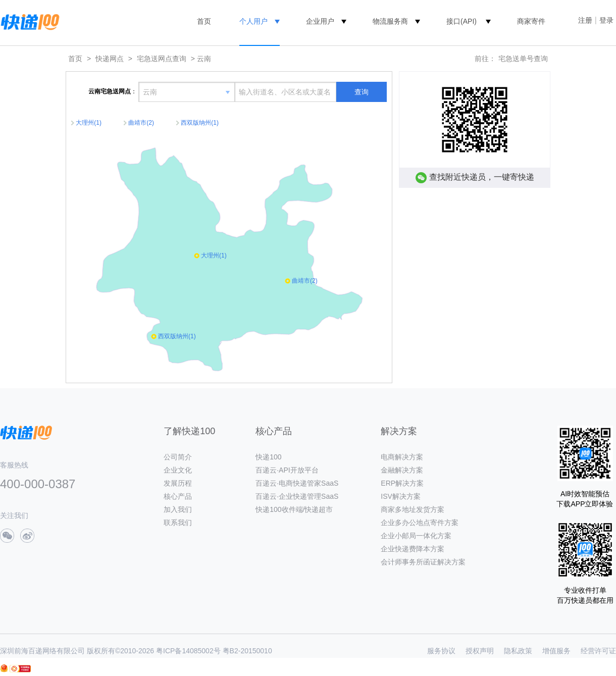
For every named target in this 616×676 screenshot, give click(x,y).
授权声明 (480, 651)
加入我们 (178, 509)
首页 (204, 21)
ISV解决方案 (401, 496)
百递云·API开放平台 (287, 470)
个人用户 (253, 21)
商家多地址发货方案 (413, 509)
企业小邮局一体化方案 (416, 536)
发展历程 (178, 483)
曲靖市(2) (141, 123)
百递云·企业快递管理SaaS (297, 496)
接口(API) (461, 21)
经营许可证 (598, 651)
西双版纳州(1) (200, 123)
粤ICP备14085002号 (188, 651)
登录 (606, 20)
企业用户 (320, 21)
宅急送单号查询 (523, 59)
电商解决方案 (402, 457)
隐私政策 (518, 651)
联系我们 (178, 523)
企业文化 (178, 470)
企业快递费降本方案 (413, 549)
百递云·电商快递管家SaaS (297, 483)
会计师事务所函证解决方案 (423, 562)
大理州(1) (89, 123)
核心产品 (178, 496)
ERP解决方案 (402, 483)
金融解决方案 (402, 470)
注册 (585, 20)
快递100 (268, 457)
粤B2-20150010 (247, 651)
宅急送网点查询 (162, 59)
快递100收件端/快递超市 (294, 509)
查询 (362, 92)
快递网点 (110, 59)
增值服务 (556, 651)
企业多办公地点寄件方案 (420, 523)
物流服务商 (390, 21)
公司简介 (178, 457)
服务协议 (441, 651)
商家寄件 (531, 21)
